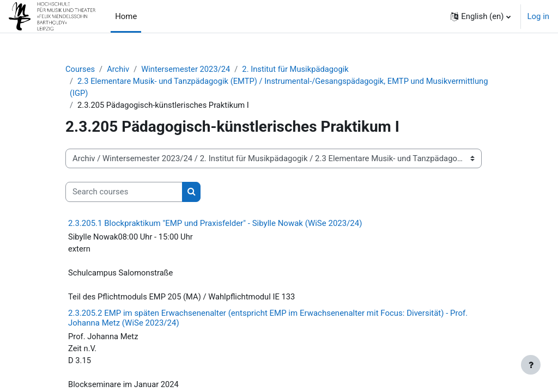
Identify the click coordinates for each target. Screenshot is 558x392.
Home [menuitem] (126, 16)
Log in (538, 16)
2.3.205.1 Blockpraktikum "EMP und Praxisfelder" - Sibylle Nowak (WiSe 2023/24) (215, 224)
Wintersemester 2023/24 (187, 69)
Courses (80, 69)
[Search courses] (124, 192)
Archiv (119, 69)
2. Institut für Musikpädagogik (298, 69)
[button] (480, 16)
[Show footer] (531, 365)
